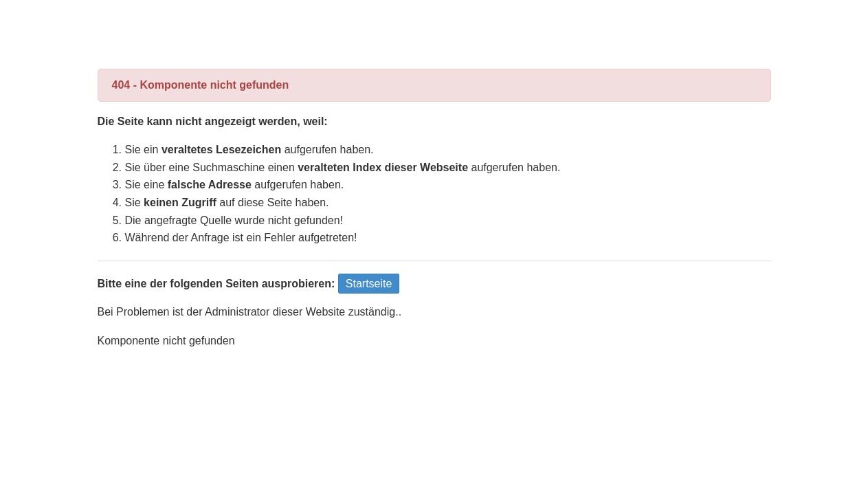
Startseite (369, 284)
